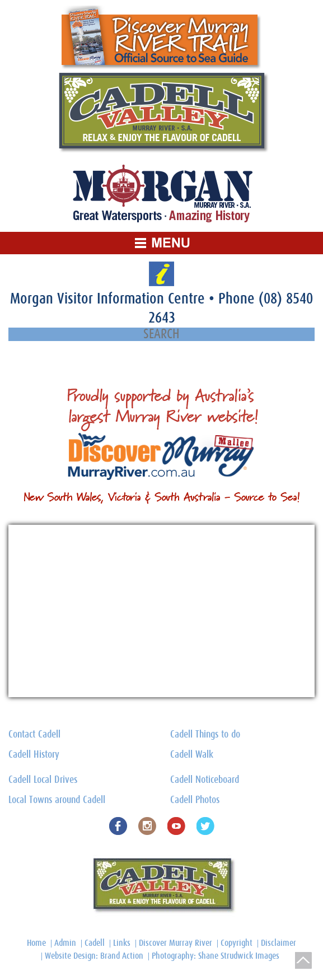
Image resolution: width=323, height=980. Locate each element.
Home (36, 943)
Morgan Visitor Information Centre (109, 299)
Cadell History (34, 755)
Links (122, 943)
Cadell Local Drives (43, 780)
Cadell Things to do (205, 735)
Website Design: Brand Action (94, 956)
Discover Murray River (175, 943)
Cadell (95, 943)
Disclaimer (278, 943)
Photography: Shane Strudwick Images (216, 956)
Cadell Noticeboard (205, 780)
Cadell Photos (195, 800)
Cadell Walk (192, 755)
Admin (65, 943)
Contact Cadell (34, 735)
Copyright (237, 943)
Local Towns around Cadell (57, 800)
